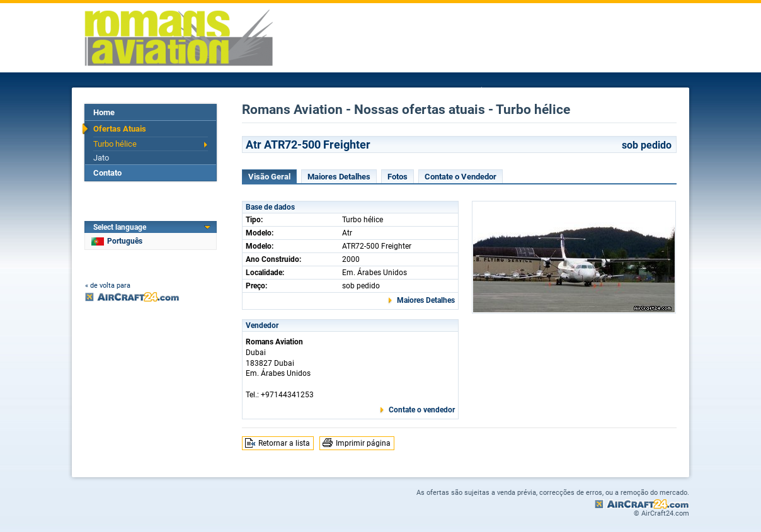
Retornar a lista (284, 443)
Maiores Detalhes (339, 177)
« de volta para (108, 286)
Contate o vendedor (422, 410)
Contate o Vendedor (461, 177)
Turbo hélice (115, 144)
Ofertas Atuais (120, 129)
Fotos (398, 177)
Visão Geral (269, 177)
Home (104, 112)
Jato (101, 158)
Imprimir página (363, 443)
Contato (107, 173)
